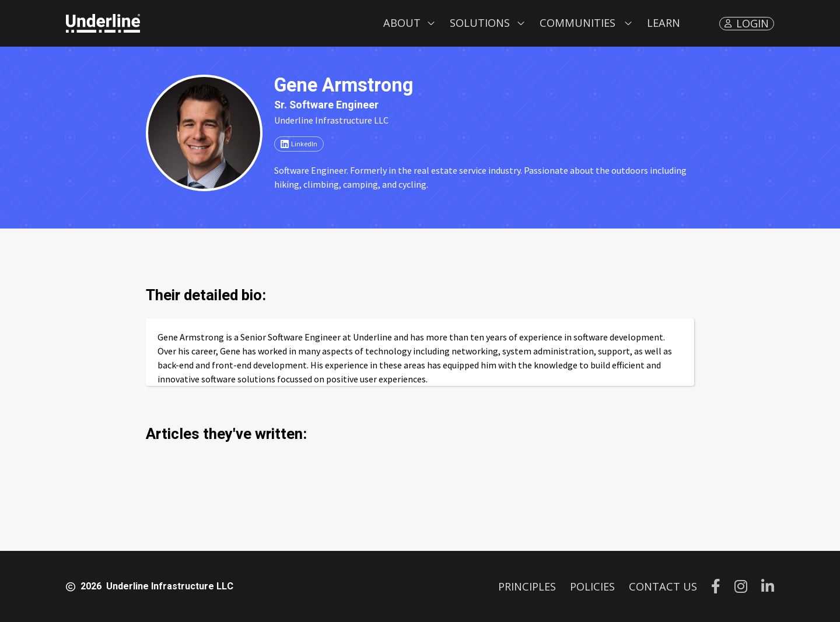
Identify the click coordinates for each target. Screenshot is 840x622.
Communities (577, 23)
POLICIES (592, 586)
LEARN (664, 23)
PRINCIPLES (527, 586)
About (402, 23)
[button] (409, 23)
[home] (103, 23)
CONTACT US (663, 586)
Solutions (480, 23)
